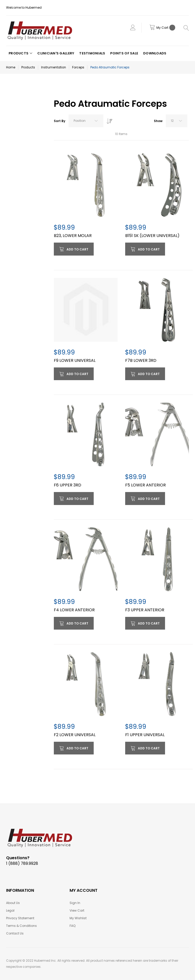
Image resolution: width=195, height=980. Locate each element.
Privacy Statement (20, 918)
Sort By (60, 121)
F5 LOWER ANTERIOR (145, 485)
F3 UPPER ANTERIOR (145, 610)
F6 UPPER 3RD (68, 485)
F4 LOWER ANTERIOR (74, 610)
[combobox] (86, 121)
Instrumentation (54, 67)
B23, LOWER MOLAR (73, 236)
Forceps (78, 67)
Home (11, 67)
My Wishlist (78, 918)
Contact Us (15, 933)
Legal (10, 910)
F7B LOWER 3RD (141, 360)
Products (28, 67)
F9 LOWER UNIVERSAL (75, 360)
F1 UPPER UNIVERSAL (145, 735)
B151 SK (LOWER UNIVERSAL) (152, 236)
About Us (13, 903)
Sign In (75, 903)
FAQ (72, 926)
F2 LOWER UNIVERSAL (75, 735)
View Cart (77, 910)
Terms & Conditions (21, 926)
